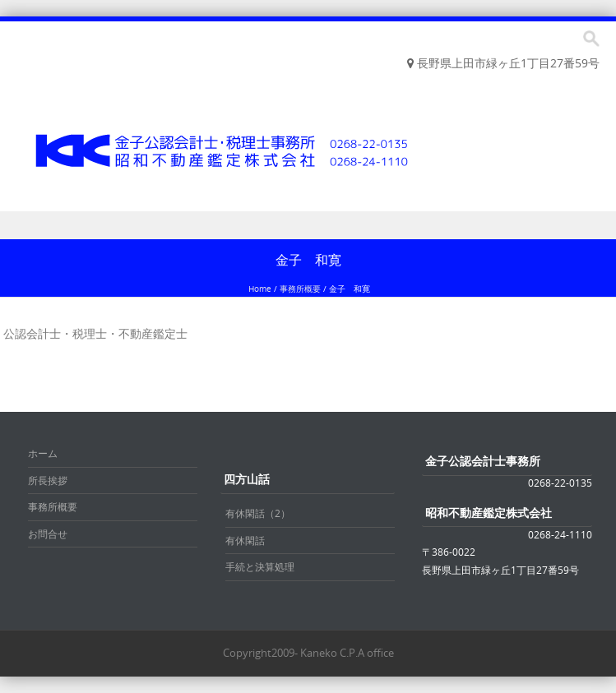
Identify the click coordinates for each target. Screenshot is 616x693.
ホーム (43, 453)
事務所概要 (300, 289)
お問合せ (48, 534)
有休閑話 (245, 540)
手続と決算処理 (260, 566)
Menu (308, 226)
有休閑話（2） (258, 513)
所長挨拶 (48, 480)
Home (260, 289)
